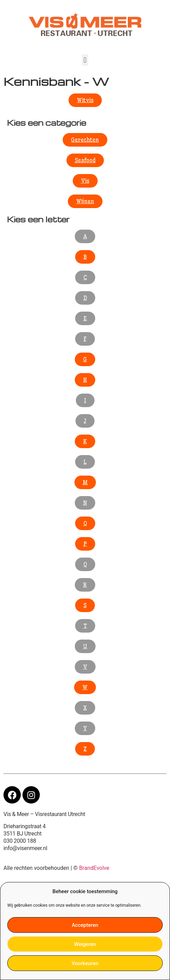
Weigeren (85, 944)
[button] (85, 60)
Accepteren (85, 925)
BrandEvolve (94, 868)
